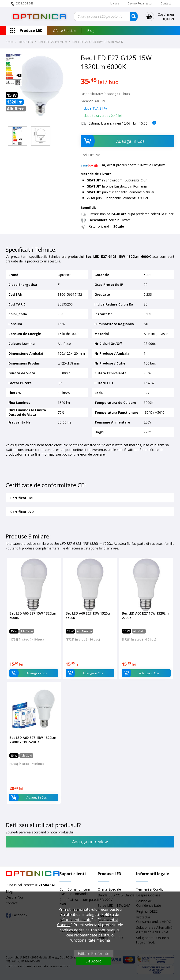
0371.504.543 (25, 3)
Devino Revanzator (140, 3)
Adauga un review (90, 842)
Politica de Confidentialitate (91, 917)
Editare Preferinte (94, 954)
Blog (91, 31)
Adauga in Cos (113, 141)
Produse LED (31, 30)
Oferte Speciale (65, 31)
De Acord (94, 961)
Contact (166, 3)
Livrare (115, 3)
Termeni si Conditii (150, 889)
